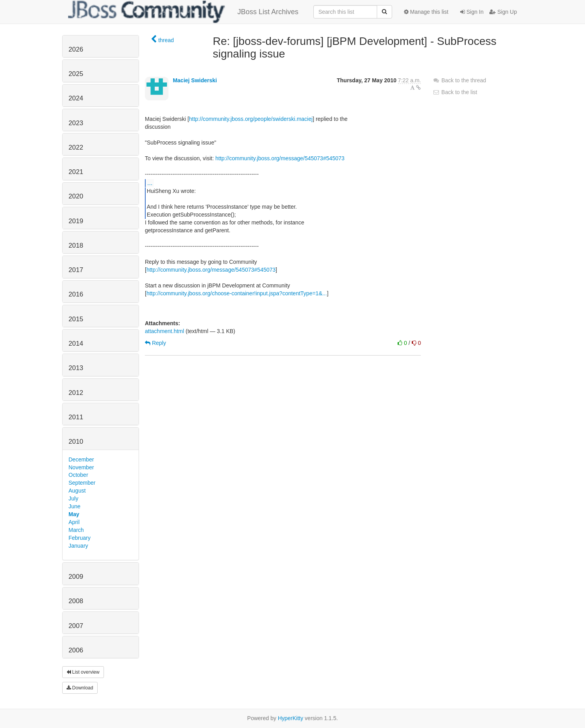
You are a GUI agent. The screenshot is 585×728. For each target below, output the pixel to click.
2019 (76, 221)
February (80, 538)
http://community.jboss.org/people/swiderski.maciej (251, 119)
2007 (76, 626)
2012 (76, 393)
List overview (83, 672)
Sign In (472, 12)
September (82, 483)
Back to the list (455, 92)
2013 (76, 368)
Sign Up (503, 12)
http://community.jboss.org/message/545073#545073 (280, 158)
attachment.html (165, 331)
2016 (76, 294)
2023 (76, 123)
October (78, 475)
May (74, 514)
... (150, 183)
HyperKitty (291, 718)
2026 (76, 49)
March (76, 530)
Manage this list (426, 12)
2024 (76, 98)
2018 (76, 245)
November (81, 467)
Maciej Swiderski (195, 80)
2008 (76, 601)
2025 (76, 74)
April (74, 522)
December (81, 459)
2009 (76, 577)
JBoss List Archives (183, 12)
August (77, 491)
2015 (76, 319)
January (78, 546)
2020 (76, 196)
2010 (76, 442)
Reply (156, 343)
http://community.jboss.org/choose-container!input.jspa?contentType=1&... (237, 293)
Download (80, 688)
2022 (76, 147)
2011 (76, 417)
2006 (76, 650)
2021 (76, 172)
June (74, 506)
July (73, 498)
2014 (76, 344)
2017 (76, 270)
